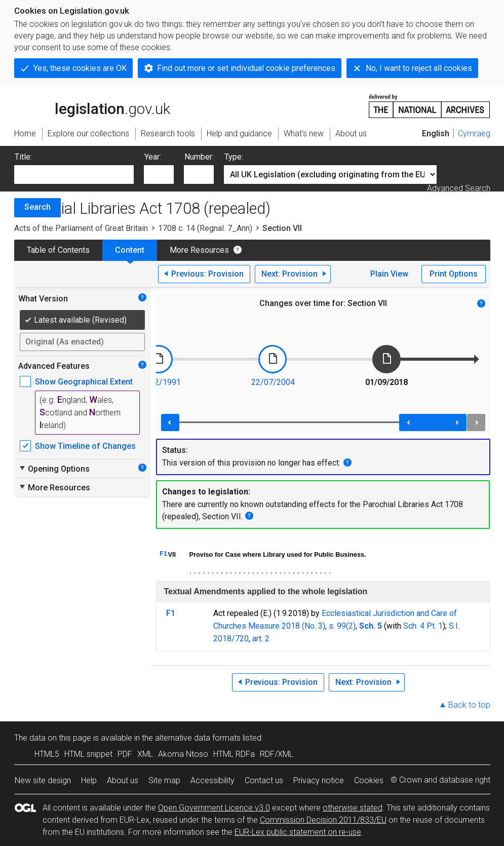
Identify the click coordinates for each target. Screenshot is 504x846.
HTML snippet (88, 754)
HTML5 (47, 754)
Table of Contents (58, 250)
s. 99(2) (342, 626)
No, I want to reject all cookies (419, 68)
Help (89, 780)
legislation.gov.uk (92, 105)
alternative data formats (198, 738)
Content (130, 250)
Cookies (369, 780)
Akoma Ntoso (183, 754)
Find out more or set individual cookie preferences (246, 68)
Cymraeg (474, 133)
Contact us (264, 780)
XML (145, 754)
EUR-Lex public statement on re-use (298, 832)
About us (123, 780)
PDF (125, 754)
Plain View (389, 274)
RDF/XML (277, 754)
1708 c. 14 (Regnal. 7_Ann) (205, 228)
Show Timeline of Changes (85, 446)
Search (37, 207)
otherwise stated (353, 808)
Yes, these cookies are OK (80, 68)
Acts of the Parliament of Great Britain (81, 228)
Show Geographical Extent (84, 382)
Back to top (469, 705)
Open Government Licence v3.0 (214, 808)
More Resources (199, 250)
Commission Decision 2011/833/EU (323, 820)
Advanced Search (459, 188)
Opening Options (54, 469)
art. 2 (261, 639)
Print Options (454, 274)
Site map (164, 780)
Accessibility (212, 780)
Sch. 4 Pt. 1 (423, 626)
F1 (163, 553)
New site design (43, 780)
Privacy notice (319, 780)
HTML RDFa (234, 754)
